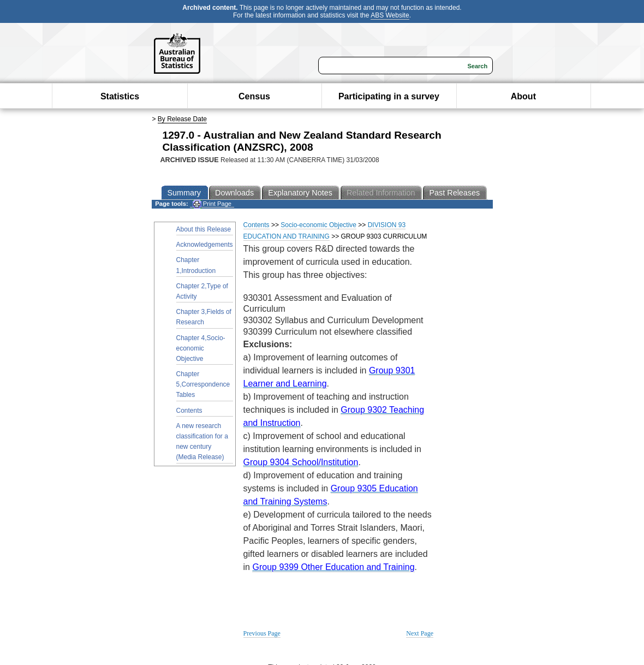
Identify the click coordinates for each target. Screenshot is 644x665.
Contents (189, 411)
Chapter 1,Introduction (196, 265)
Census (254, 96)
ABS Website (390, 15)
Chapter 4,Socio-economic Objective (201, 348)
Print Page (212, 204)
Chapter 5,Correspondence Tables (203, 384)
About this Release (204, 229)
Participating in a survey (389, 96)
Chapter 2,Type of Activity (202, 291)
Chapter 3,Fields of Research (204, 317)
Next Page (420, 633)
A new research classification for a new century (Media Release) (202, 442)
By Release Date (182, 119)
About (523, 96)
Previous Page (262, 633)
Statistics (120, 96)
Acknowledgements (205, 245)
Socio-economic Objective (318, 225)
